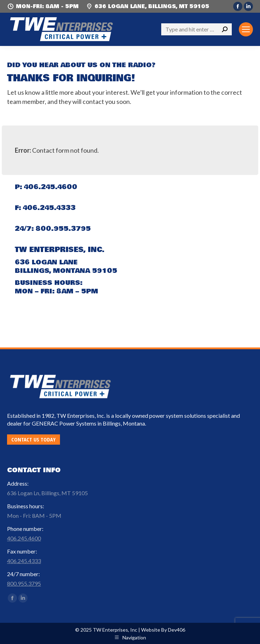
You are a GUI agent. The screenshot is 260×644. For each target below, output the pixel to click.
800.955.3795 (63, 229)
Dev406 (177, 630)
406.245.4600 (51, 187)
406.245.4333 (49, 208)
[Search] (196, 29)
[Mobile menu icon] (246, 29)
